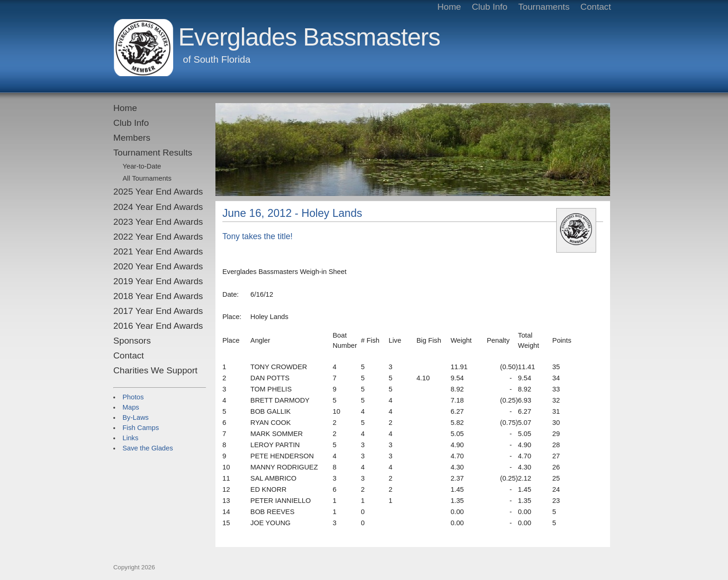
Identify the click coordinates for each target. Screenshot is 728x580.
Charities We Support (155, 370)
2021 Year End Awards (158, 251)
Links (130, 438)
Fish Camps (141, 428)
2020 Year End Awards (158, 266)
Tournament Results (153, 153)
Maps (131, 407)
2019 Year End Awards (158, 281)
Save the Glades (148, 448)
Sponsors (132, 341)
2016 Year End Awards (158, 326)
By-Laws (136, 417)
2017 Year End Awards (158, 311)
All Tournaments (147, 178)
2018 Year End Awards (158, 296)
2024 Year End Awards (158, 207)
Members (132, 138)
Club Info (131, 123)
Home (125, 108)
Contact (129, 355)
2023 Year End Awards (158, 222)
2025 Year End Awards (158, 192)
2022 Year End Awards (158, 237)
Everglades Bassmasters (309, 37)
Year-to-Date (142, 166)
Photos (133, 397)
